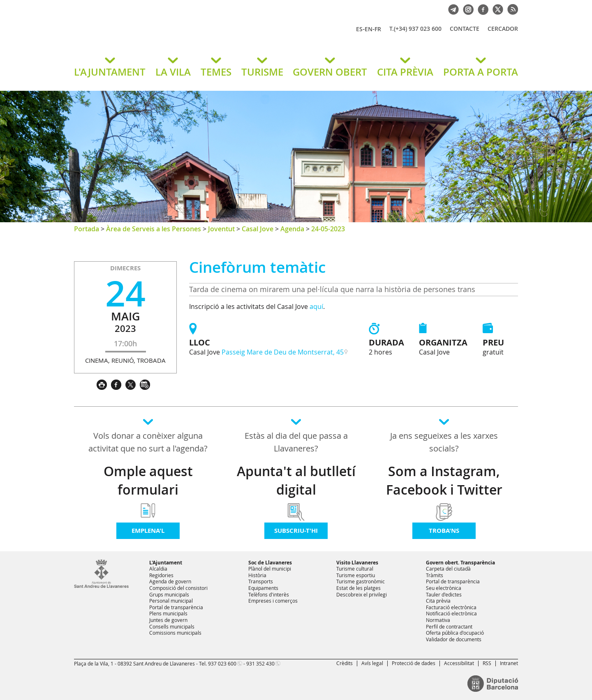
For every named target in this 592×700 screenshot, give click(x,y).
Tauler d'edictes (444, 594)
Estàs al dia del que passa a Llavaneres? (296, 442)
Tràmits (435, 575)
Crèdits (345, 663)
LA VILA (173, 72)
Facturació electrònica (451, 607)
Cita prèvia (438, 601)
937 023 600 (222, 663)
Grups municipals (169, 594)
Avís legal (372, 663)
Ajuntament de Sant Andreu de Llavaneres (171, 37)
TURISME (262, 72)
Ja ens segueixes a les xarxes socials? (444, 442)
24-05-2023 (328, 229)
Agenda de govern (170, 581)
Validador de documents (454, 639)
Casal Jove (258, 229)
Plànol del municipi (270, 569)
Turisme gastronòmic (361, 581)
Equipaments (263, 588)
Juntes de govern (168, 620)
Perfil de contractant (449, 626)
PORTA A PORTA (481, 72)
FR (378, 29)
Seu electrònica (444, 588)
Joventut (221, 229)
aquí (316, 306)
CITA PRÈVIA (405, 72)
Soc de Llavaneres (270, 563)
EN (369, 29)
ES (359, 29)
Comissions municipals (175, 633)
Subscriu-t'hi (296, 531)
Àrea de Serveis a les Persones (154, 229)
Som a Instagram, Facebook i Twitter (444, 480)
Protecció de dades (414, 663)
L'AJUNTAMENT (110, 72)
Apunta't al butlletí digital (296, 480)
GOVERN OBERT (330, 72)
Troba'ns (444, 531)
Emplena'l (148, 531)
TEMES (216, 72)
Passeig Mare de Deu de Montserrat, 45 (283, 352)
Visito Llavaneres (357, 563)
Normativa (438, 620)
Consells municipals (172, 626)
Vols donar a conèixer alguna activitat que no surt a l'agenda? (148, 442)
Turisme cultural (355, 569)
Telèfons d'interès (269, 594)
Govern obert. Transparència (460, 563)
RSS (487, 663)
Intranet (509, 663)
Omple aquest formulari (148, 480)
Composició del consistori (178, 588)
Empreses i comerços (273, 601)
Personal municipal (171, 601)
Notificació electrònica (451, 613)
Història (257, 575)
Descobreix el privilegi (362, 594)
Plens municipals (168, 613)
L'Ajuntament (166, 563)
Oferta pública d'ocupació (455, 633)
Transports (261, 581)
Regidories (161, 575)
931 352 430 (260, 663)
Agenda (292, 229)
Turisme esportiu (356, 575)
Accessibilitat (459, 663)
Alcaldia (158, 569)
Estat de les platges (358, 588)
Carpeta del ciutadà (448, 569)
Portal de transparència (176, 607)
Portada (87, 229)
